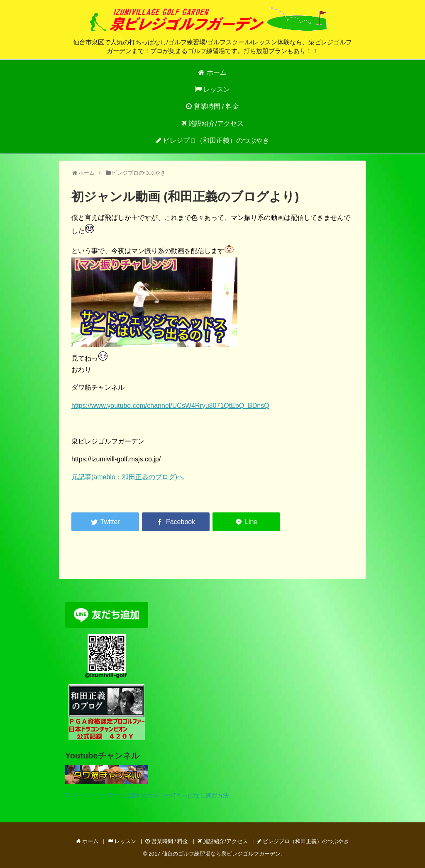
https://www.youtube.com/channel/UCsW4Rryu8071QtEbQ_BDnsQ (170, 406)
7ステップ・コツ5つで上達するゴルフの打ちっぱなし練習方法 (147, 795)
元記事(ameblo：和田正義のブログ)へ (128, 477)
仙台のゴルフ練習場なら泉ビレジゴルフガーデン (221, 854)
